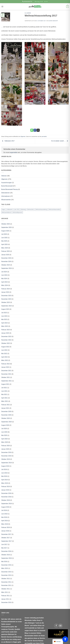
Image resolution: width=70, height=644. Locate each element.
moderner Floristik (8, 629)
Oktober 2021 (6, 377)
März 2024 (5, 285)
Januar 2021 (5, 408)
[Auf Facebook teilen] (35, 130)
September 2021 (6, 381)
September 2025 (6, 227)
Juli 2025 (4, 234)
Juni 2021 (4, 391)
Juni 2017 (4, 544)
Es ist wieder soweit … (60, 141)
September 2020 (6, 422)
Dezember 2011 (6, 582)
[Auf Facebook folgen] (56, 626)
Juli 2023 (4, 313)
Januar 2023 (5, 333)
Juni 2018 (4, 514)
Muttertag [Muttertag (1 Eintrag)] (23, 209)
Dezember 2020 (6, 412)
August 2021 (5, 384)
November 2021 (6, 374)
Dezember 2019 (6, 452)
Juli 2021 (4, 388)
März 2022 (5, 360)
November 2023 (6, 299)
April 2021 (4, 398)
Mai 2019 (4, 476)
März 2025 (5, 248)
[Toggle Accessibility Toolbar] (65, 639)
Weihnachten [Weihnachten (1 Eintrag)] (31, 209)
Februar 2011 (6, 596)
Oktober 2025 (6, 224)
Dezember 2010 (6, 602)
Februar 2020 (6, 446)
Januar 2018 (5, 531)
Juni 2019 (4, 473)
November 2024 (6, 261)
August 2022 (5, 347)
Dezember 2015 (6, 565)
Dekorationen (5, 193)
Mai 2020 (4, 435)
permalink (44, 136)
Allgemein (28, 13)
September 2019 (6, 463)
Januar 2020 (5, 449)
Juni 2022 (4, 350)
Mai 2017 (4, 548)
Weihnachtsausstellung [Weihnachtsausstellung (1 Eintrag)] (41, 209)
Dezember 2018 (6, 493)
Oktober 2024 (6, 265)
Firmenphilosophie (8, 627)
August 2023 (5, 309)
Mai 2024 (4, 279)
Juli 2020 (4, 429)
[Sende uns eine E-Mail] (60, 626)
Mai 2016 (4, 562)
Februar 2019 (6, 487)
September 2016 (6, 558)
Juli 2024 (4, 272)
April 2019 (4, 480)
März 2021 (5, 401)
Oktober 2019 (6, 459)
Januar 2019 (5, 490)
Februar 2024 (6, 289)
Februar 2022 (6, 364)
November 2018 (6, 497)
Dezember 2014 (6, 572)
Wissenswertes (6, 200)
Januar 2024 (5, 292)
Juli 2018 (4, 510)
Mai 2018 (4, 517)
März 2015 (5, 568)
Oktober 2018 (6, 500)
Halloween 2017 (8, 141)
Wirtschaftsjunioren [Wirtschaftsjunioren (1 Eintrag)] (18, 212)
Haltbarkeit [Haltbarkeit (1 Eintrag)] (10, 209)
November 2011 (6, 585)
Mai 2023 (4, 319)
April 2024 (4, 282)
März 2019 (5, 483)
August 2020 (5, 425)
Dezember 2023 (6, 296)
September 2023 (6, 306)
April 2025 (4, 244)
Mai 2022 (4, 354)
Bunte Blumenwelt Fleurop (10, 189)
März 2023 (5, 326)
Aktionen (4, 176)
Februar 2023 (6, 330)
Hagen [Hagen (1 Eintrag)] (4, 209)
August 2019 (5, 466)
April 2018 (4, 521)
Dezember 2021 (6, 371)
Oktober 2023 (6, 302)
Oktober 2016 (6, 555)
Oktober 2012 (6, 579)
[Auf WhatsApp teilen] (32, 130)
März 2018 (5, 524)
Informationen (6, 196)
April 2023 (4, 323)
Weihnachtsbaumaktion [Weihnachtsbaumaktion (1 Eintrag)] (55, 209)
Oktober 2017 (6, 538)
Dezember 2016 (6, 551)
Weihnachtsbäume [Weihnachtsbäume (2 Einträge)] (6, 212)
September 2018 (6, 504)
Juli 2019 (4, 469)
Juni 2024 (4, 275)
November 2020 (6, 415)
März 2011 (5, 592)
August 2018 (5, 507)
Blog (26, 633)
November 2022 (6, 340)
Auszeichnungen (6, 183)
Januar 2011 (5, 599)
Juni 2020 (4, 432)
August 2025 (5, 231)
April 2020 (4, 439)
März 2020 (5, 442)
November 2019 (6, 456)
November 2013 (6, 575)
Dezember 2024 (6, 258)
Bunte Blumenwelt (7, 186)
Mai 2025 (4, 241)
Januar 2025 (5, 255)
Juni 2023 (4, 316)
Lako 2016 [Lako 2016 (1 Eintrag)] (17, 209)
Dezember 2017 (6, 534)
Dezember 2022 (6, 336)
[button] (2, 6)
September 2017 (6, 541)
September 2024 (6, 268)
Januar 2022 (5, 367)
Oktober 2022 (6, 343)
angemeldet (13, 152)
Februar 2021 (6, 405)
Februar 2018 (6, 527)
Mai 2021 (4, 394)
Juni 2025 (4, 238)
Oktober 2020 (6, 418)
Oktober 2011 (6, 589)
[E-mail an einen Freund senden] (38, 130)
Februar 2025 (6, 251)
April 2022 (4, 357)
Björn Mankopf (53, 21)
